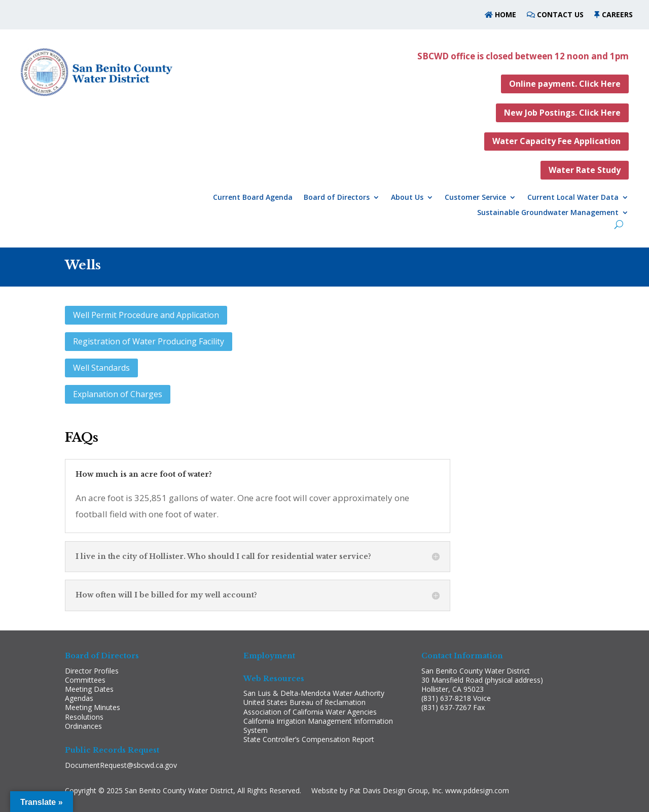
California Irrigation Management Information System (318, 726)
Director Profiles (92, 671)
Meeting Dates (89, 689)
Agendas (79, 698)
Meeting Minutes (93, 707)
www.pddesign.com (477, 790)
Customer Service (475, 198)
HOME (504, 14)
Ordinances (83, 726)
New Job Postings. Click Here (562, 113)
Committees (85, 680)
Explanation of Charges (118, 394)
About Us (407, 198)
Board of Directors (337, 198)
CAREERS (617, 14)
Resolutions (84, 717)
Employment (269, 656)
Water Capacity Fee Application (556, 141)
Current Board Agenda (253, 198)
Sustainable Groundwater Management (548, 213)
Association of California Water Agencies (310, 712)
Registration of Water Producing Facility (149, 341)
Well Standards (101, 368)
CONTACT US (560, 14)
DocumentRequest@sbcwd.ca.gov (121, 765)
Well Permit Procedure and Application (146, 315)
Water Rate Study (585, 170)
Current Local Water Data (573, 198)
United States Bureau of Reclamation (304, 702)
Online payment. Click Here (565, 84)
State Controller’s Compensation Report (309, 739)
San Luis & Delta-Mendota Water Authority (314, 693)
